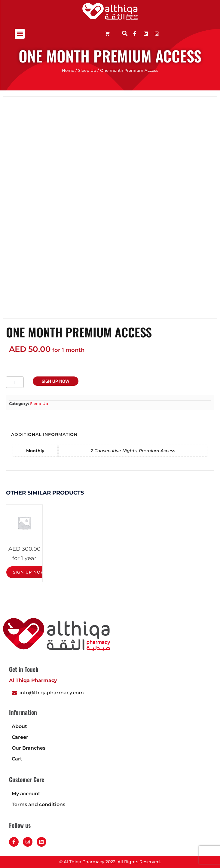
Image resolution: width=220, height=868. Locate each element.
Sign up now (56, 381)
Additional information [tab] (44, 434)
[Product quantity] (15, 382)
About (19, 726)
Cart (17, 759)
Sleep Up (87, 70)
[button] (20, 34)
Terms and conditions (38, 804)
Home (68, 70)
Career (20, 737)
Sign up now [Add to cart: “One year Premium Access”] (29, 572)
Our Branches (29, 748)
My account (26, 794)
